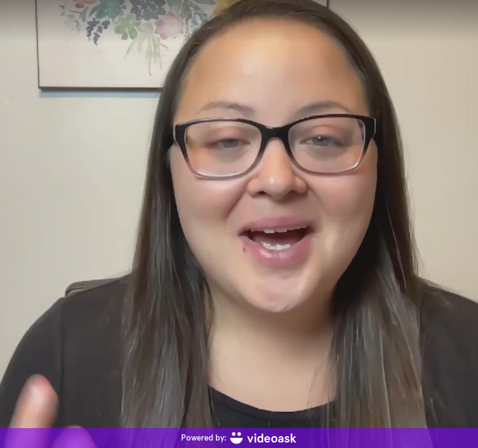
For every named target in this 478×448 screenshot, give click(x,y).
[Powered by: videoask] (239, 438)
